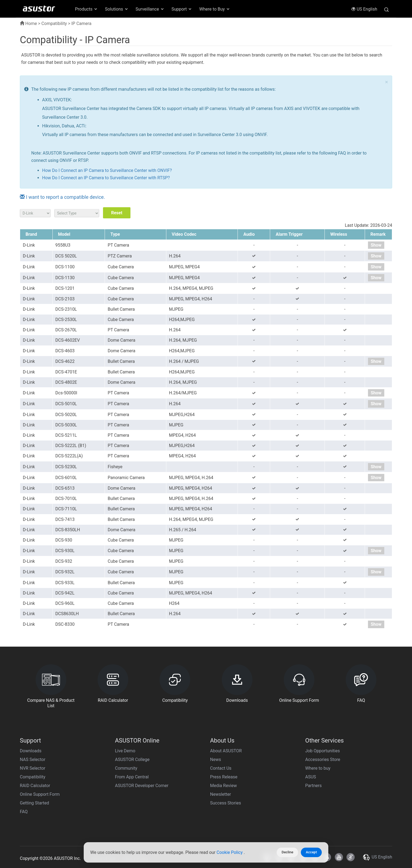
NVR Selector (33, 768)
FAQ (24, 812)
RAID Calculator (35, 786)
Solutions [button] (117, 9)
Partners (313, 786)
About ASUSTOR (226, 751)
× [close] (387, 82)
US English (364, 9)
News (216, 759)
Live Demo (125, 751)
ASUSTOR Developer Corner (142, 786)
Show (376, 245)
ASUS (311, 777)
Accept (311, 852)
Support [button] (182, 9)
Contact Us (221, 768)
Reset (117, 213)
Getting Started (35, 803)
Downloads (31, 751)
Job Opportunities (322, 751)
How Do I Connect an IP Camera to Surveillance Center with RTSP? (106, 178)
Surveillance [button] (150, 9)
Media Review (223, 786)
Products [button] (86, 9)
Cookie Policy (230, 852)
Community (126, 768)
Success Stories (226, 803)
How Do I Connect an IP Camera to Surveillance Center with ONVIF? (107, 170)
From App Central (132, 777)
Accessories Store (323, 759)
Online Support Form (40, 794)
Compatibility (54, 23)
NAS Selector (33, 759)
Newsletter (221, 794)
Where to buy (318, 768)
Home (28, 23)
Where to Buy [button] (215, 9)
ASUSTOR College (132, 759)
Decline (287, 852)
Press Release (224, 777)
